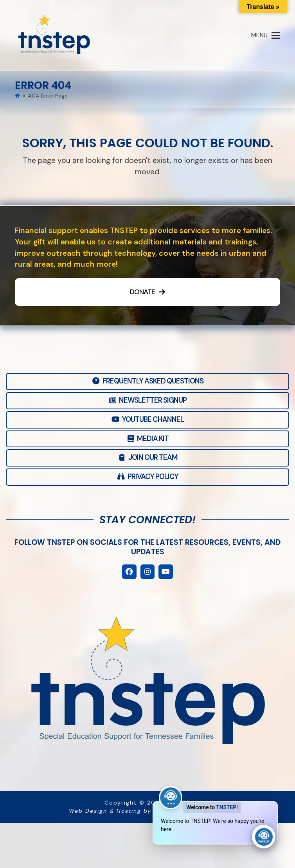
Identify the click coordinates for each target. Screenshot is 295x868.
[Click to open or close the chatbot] (264, 837)
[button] (266, 35)
